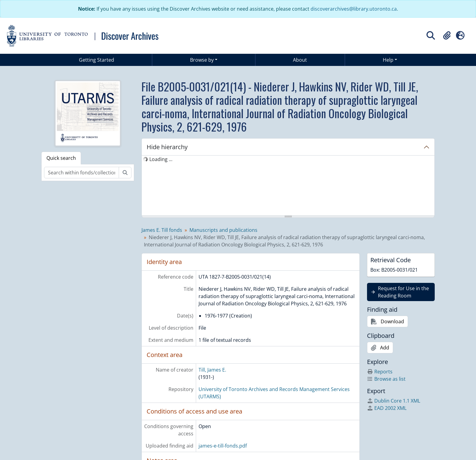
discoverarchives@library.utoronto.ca (354, 9)
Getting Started (97, 60)
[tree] (288, 186)
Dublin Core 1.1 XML (394, 401)
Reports (380, 372)
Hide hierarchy (167, 147)
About (300, 60)
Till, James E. (212, 370)
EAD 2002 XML (387, 408)
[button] (447, 36)
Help (388, 60)
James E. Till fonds (162, 230)
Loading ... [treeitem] (161, 159)
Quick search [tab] (61, 158)
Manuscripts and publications (223, 230)
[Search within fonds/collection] (82, 173)
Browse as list (386, 379)
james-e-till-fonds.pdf (223, 446)
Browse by (202, 60)
